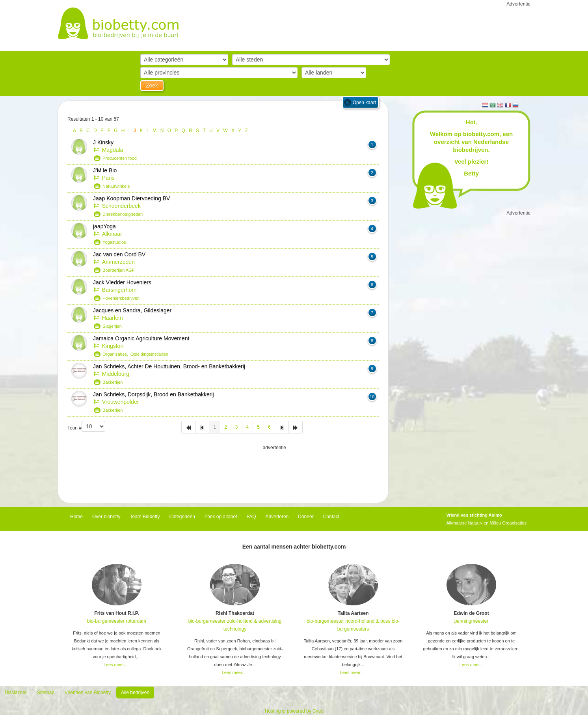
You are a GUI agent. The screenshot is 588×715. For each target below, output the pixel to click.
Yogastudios (114, 242)
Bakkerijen (113, 382)
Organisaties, (116, 354)
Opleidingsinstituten (149, 354)
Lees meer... (116, 665)
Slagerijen (112, 326)
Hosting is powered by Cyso (294, 711)
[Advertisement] (223, 471)
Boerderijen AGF (118, 270)
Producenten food (120, 158)
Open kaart (364, 103)
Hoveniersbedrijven (121, 298)
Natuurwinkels (116, 186)
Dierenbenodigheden (123, 214)
